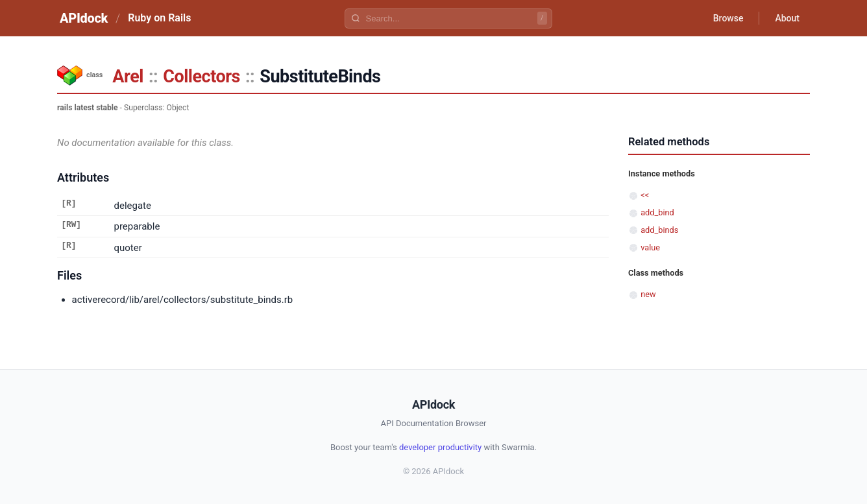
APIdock (84, 18)
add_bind (657, 212)
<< (645, 195)
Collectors (201, 77)
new (648, 294)
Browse (728, 18)
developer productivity (440, 447)
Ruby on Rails (159, 18)
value (650, 247)
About (787, 18)
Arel (128, 77)
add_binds (659, 230)
